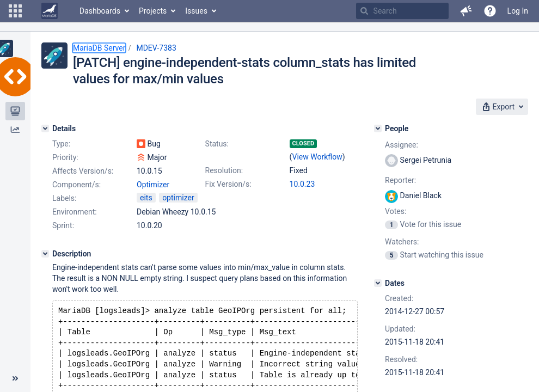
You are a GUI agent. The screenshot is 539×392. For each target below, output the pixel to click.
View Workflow (317, 157)
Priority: (65, 157)
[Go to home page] (50, 11)
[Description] (45, 254)
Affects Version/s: (83, 171)
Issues (196, 11)
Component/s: (76, 185)
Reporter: (400, 180)
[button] (15, 11)
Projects (153, 11)
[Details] (45, 128)
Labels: (64, 198)
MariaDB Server (99, 48)
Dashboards (100, 11)
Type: (61, 144)
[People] (378, 128)
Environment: (75, 212)
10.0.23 (302, 184)
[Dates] (378, 283)
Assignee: (402, 145)
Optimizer (153, 185)
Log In (518, 11)
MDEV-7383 (156, 48)
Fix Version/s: (228, 184)
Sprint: (63, 225)
